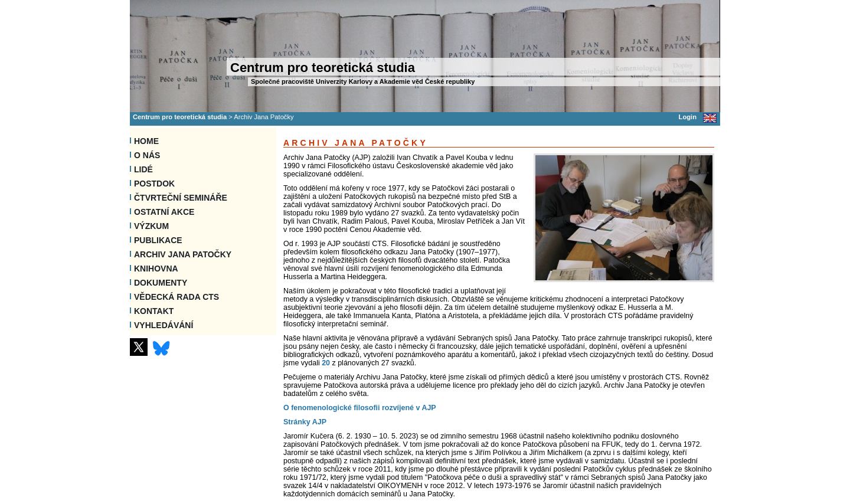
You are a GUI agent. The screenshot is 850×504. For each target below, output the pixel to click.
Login (688, 117)
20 (326, 363)
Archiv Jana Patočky (183, 254)
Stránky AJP (305, 422)
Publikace (158, 240)
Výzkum (151, 226)
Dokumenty (161, 283)
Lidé (143, 169)
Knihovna (156, 269)
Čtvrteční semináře (181, 198)
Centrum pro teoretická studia (180, 117)
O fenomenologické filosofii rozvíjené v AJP (360, 408)
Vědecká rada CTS (176, 297)
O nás (147, 155)
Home (146, 141)
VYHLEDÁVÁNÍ (164, 325)
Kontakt (154, 311)
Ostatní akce (164, 212)
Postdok (154, 184)
